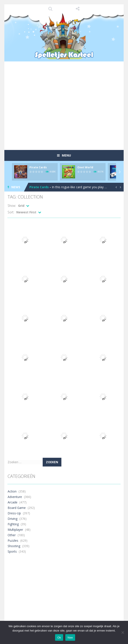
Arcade (13, 502)
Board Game (17, 508)
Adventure (15, 497)
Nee (70, 638)
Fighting (13, 524)
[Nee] (123, 632)
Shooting (14, 546)
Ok (59, 638)
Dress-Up (14, 513)
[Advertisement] (68, 113)
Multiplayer (15, 530)
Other (12, 535)
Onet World (85, 167)
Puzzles (13, 540)
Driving (13, 519)
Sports (12, 551)
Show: (12, 206)
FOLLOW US (78, 9)
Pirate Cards (38, 167)
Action (12, 491)
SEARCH (51, 9)
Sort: (11, 212)
